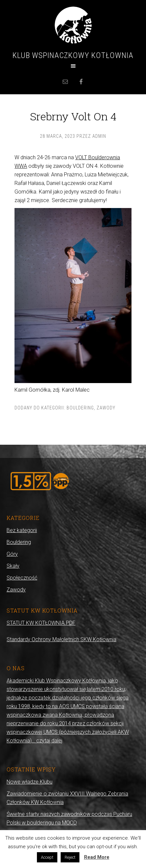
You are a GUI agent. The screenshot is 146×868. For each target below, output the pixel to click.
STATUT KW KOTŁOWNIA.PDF (41, 623)
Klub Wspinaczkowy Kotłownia (73, 55)
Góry (12, 554)
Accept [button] (47, 857)
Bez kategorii (22, 530)
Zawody (106, 408)
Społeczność (22, 578)
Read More (97, 857)
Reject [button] (70, 857)
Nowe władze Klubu (29, 782)
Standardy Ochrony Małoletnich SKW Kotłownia (61, 639)
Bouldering (80, 408)
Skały (13, 566)
